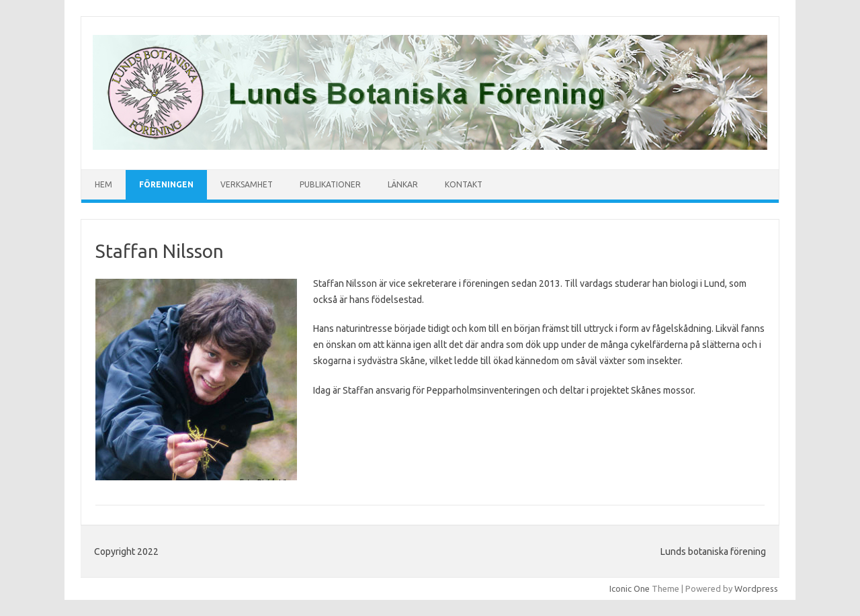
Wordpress (756, 588)
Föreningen (166, 184)
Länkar (403, 184)
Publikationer (330, 184)
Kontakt (464, 184)
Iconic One (630, 588)
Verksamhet (247, 184)
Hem (103, 184)
